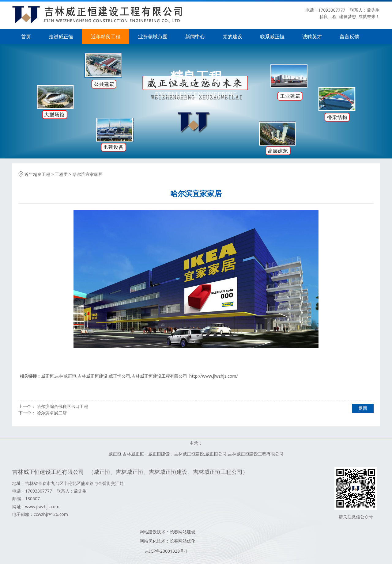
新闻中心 (195, 36)
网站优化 (148, 541)
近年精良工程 (106, 36)
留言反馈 (349, 36)
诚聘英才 (312, 36)
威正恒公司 (119, 376)
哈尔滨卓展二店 (52, 413)
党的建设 (232, 36)
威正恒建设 (159, 454)
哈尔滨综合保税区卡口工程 (62, 406)
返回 (363, 408)
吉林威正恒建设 (92, 376)
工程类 (61, 174)
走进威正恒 (61, 36)
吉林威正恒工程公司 (218, 472)
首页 (26, 36)
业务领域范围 (153, 36)
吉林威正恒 (66, 376)
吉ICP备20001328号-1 (166, 551)
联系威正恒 (272, 36)
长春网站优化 (183, 541)
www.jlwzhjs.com (42, 507)
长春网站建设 (183, 532)
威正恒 (47, 376)
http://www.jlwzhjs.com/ (214, 376)
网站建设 (148, 532)
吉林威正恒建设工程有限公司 (159, 376)
